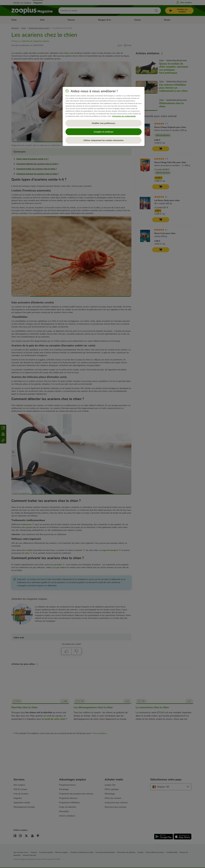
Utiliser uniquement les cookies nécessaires (103, 140)
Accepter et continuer (103, 132)
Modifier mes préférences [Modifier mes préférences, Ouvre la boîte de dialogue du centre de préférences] (103, 123)
